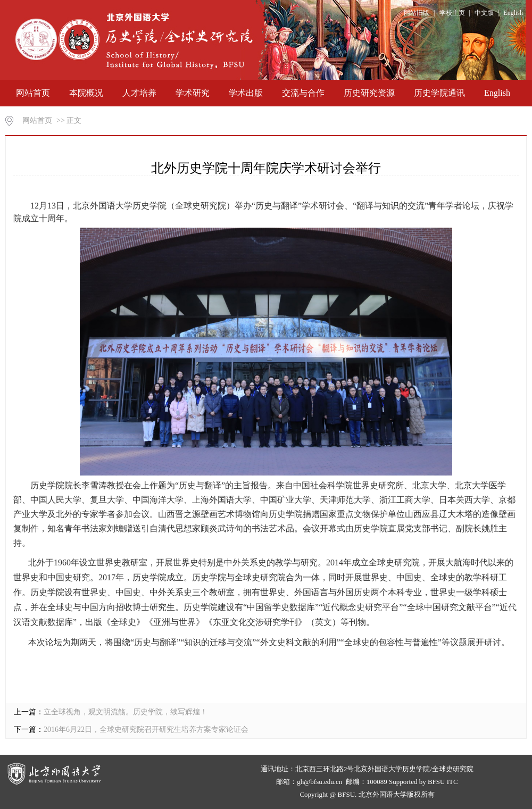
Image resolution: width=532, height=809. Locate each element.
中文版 (484, 13)
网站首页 (33, 93)
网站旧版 (417, 13)
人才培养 (139, 93)
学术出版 (246, 93)
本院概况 (86, 93)
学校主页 (452, 13)
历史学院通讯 (439, 93)
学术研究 (193, 93)
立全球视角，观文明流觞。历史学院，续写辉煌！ (126, 712)
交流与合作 (303, 93)
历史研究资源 (369, 93)
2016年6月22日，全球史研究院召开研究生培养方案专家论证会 (146, 729)
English (513, 13)
